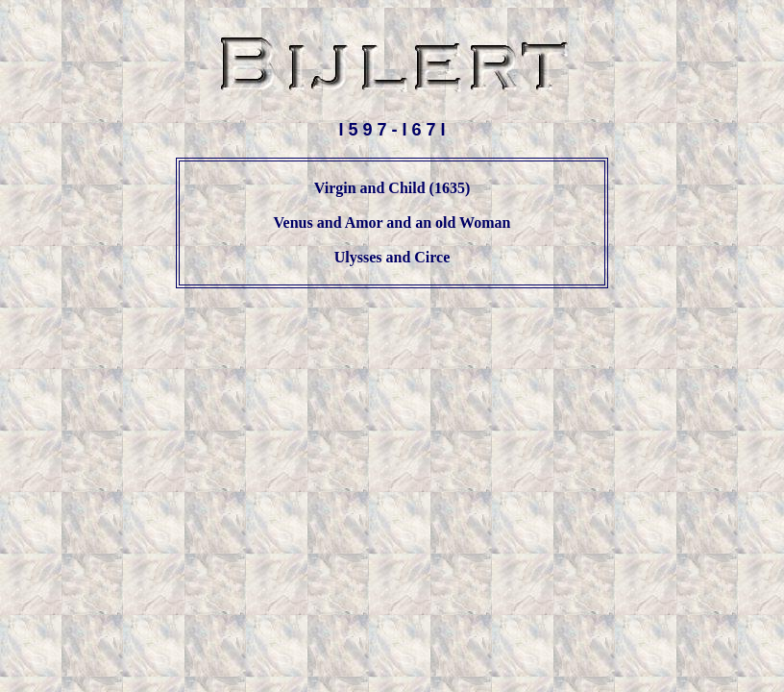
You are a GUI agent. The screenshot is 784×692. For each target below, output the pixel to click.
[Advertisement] (392, 349)
